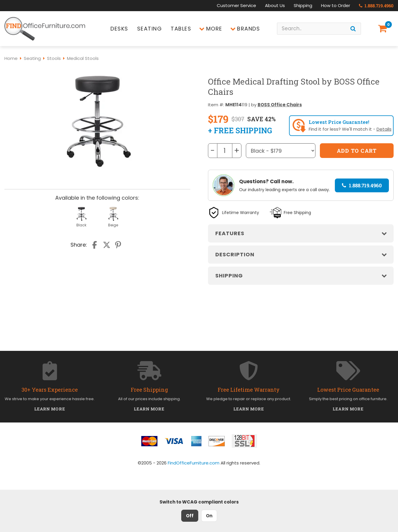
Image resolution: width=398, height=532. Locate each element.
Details (384, 129)
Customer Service (236, 5)
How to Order (336, 5)
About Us (275, 5)
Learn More (50, 409)
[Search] (353, 29)
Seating (150, 29)
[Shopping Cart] (384, 29)
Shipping (303, 5)
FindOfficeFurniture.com (194, 463)
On (209, 516)
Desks (119, 29)
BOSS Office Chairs (280, 105)
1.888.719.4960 (376, 6)
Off (190, 516)
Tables (181, 29)
